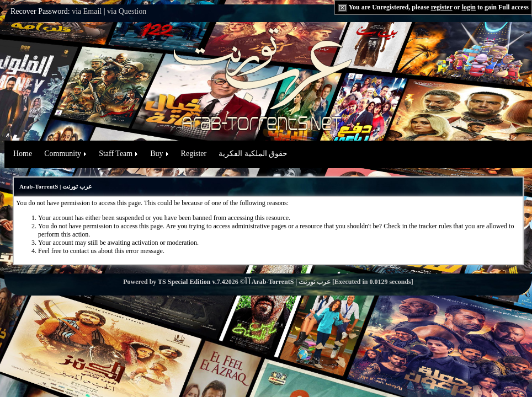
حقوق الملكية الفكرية (253, 154)
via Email (87, 11)
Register (194, 154)
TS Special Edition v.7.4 (191, 282)
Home (23, 154)
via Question (127, 11)
